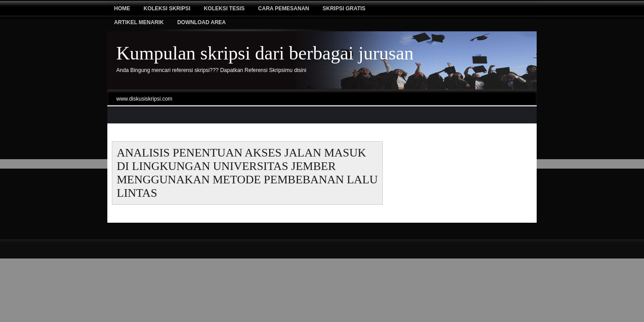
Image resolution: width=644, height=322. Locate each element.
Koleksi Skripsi (167, 8)
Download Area (201, 22)
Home (122, 8)
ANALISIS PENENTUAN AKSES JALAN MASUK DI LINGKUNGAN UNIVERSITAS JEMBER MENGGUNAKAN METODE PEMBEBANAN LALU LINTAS (247, 173)
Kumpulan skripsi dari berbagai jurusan (265, 53)
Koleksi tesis (224, 8)
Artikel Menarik (139, 22)
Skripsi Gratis (344, 8)
